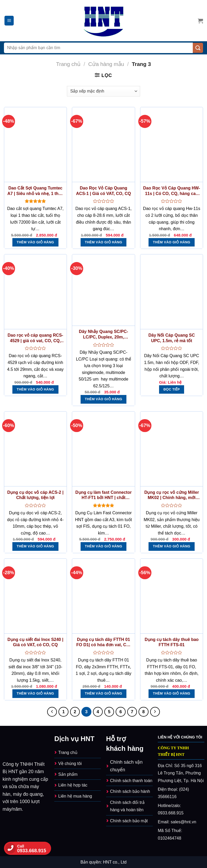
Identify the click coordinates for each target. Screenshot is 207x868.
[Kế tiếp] (155, 712)
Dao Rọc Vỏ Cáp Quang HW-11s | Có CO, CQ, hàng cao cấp (172, 191)
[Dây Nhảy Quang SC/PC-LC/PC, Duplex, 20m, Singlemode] (103, 290)
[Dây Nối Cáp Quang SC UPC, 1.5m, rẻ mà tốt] (172, 292)
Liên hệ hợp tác (73, 785)
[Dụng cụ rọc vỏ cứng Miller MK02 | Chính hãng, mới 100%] (172, 449)
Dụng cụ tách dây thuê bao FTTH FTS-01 (172, 642)
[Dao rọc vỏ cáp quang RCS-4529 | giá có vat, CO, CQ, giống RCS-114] (35, 292)
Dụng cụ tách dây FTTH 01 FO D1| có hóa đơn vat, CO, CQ (104, 643)
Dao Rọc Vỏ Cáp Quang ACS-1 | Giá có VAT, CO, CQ (103, 191)
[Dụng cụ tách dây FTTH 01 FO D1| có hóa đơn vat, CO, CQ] (103, 596)
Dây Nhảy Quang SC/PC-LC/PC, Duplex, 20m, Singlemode (104, 335)
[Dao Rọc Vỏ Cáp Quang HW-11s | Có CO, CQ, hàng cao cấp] (172, 145)
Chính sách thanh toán (131, 781)
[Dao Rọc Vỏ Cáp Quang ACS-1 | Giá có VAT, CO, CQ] (103, 145)
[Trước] (52, 712)
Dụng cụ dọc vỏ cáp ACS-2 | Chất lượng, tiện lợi (35, 495)
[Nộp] (198, 48)
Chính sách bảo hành (130, 791)
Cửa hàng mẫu (106, 64)
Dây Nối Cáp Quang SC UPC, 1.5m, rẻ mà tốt (172, 338)
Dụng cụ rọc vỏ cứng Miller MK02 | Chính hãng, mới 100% (172, 495)
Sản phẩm (68, 774)
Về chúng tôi (70, 764)
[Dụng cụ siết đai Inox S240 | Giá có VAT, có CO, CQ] (35, 596)
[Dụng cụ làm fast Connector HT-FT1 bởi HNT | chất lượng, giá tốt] (103, 449)
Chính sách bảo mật (129, 821)
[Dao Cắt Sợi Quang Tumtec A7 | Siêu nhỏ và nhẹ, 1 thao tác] (35, 145)
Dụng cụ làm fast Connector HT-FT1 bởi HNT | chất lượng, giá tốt (103, 495)
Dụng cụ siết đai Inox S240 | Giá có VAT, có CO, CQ (35, 642)
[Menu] (9, 20)
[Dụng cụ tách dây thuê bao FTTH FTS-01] (172, 596)
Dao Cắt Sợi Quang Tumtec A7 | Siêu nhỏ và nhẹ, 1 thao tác (35, 191)
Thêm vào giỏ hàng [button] (35, 242)
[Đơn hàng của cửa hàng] (103, 91)
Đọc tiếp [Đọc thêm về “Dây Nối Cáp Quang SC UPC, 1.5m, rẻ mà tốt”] (172, 389)
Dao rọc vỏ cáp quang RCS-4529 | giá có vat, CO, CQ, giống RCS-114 (35, 338)
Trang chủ (68, 64)
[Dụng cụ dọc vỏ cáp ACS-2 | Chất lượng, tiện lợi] (35, 449)
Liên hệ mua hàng (75, 796)
